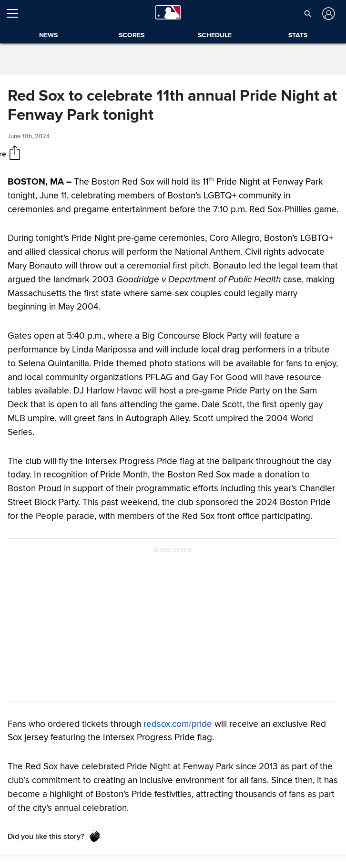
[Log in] (328, 14)
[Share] (15, 154)
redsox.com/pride (178, 723)
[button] (308, 13)
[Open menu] (16, 13)
